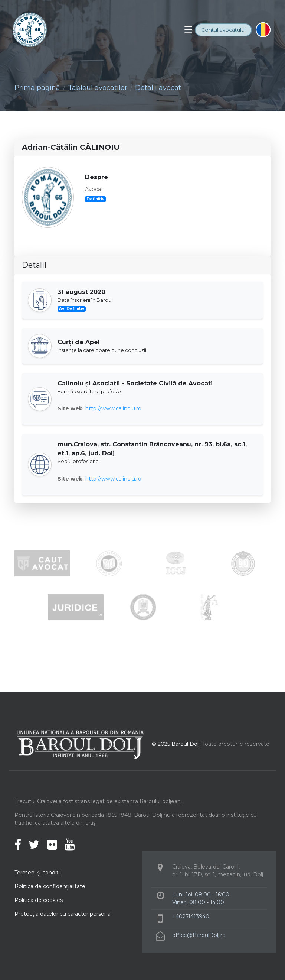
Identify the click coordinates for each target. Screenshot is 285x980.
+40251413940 (191, 916)
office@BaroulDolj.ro (199, 935)
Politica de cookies (39, 900)
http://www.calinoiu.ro (113, 408)
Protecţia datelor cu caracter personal (63, 914)
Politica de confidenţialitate (50, 886)
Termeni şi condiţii (38, 873)
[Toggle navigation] (188, 30)
